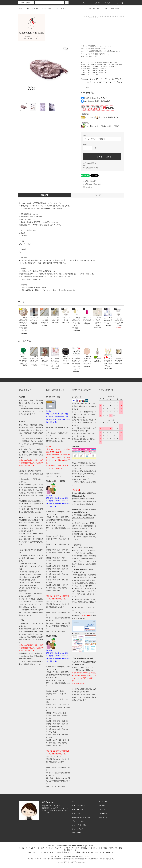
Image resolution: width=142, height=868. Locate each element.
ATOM (79, 833)
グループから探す (46, 8)
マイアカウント (104, 802)
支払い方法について (79, 806)
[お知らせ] (96, 98)
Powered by (71, 862)
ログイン (107, 3)
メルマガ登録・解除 (92, 8)
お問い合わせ (114, 8)
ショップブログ (77, 829)
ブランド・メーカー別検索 (92, 53)
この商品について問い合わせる (91, 184)
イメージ (97, 195)
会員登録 (96, 3)
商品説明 (45, 195)
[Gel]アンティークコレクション (90, 57)
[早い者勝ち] (98, 101)
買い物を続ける (87, 187)
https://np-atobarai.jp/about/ (84, 613)
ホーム (21, 8)
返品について (87, 165)
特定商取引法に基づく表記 (91, 168)
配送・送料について (79, 810)
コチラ (52, 631)
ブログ (104, 8)
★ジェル (88, 45)
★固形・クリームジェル (105, 47)
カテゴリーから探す (31, 8)
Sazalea (93, 45)
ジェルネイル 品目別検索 (92, 47)
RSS (74, 833)
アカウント (85, 3)
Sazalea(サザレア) (104, 53)
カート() (118, 3)
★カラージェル (103, 48)
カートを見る (103, 813)
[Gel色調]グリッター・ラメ (115, 52)
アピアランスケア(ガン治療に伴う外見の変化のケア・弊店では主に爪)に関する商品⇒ (57, 859)
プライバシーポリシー (80, 821)
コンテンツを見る (61, 8)
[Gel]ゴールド (112, 50)
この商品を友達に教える (89, 181)
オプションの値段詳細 (89, 163)
